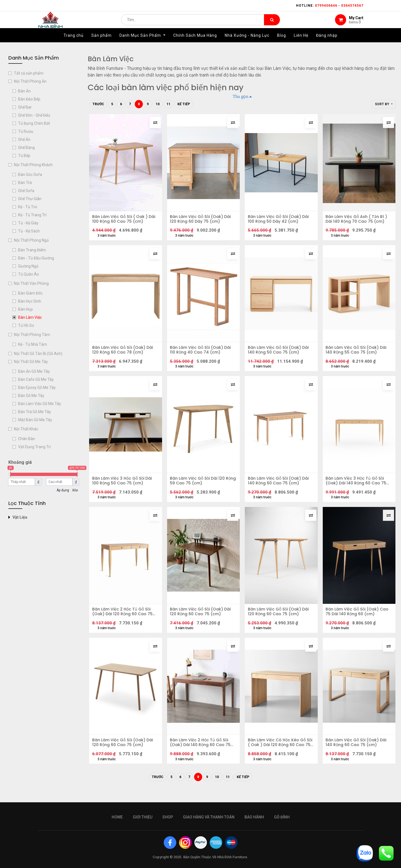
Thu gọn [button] (241, 96)
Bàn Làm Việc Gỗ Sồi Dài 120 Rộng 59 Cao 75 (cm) (199, 487)
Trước (98, 104)
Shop (168, 817)
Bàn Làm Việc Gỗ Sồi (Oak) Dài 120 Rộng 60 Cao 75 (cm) (202, 620)
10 (158, 104)
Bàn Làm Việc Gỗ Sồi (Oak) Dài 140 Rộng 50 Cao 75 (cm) (279, 354)
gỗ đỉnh (282, 817)
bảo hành (254, 817)
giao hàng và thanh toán (209, 817)
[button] (384, 104)
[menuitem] (74, 44)
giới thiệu (143, 817)
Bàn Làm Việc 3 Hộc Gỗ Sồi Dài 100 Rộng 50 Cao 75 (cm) (123, 487)
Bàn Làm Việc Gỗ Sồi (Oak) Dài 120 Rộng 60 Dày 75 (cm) (202, 220)
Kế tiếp (184, 104)
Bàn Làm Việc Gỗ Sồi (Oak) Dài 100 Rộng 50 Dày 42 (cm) (279, 220)
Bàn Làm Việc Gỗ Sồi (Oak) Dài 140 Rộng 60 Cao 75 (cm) (279, 487)
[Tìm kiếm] (272, 24)
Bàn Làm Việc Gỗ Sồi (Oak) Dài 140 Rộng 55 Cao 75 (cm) (357, 354)
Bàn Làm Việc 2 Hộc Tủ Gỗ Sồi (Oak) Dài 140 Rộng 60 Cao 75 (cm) (202, 754)
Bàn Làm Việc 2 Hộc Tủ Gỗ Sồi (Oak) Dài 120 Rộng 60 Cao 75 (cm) (124, 620)
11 (168, 104)
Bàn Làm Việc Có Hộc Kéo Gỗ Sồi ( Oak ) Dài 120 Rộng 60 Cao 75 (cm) (281, 754)
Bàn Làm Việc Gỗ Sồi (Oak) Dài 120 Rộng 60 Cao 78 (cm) (124, 354)
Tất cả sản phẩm (29, 73)
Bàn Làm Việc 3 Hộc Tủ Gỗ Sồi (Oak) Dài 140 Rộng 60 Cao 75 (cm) (357, 487)
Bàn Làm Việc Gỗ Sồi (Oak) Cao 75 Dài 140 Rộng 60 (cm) (358, 620)
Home (117, 817)
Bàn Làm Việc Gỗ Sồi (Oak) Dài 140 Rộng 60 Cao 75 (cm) (357, 754)
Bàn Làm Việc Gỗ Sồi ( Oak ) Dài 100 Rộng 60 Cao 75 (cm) (125, 220)
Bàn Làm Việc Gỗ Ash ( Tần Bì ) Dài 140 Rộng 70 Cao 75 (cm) (358, 220)
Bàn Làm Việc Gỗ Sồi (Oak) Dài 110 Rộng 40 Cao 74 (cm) (202, 354)
